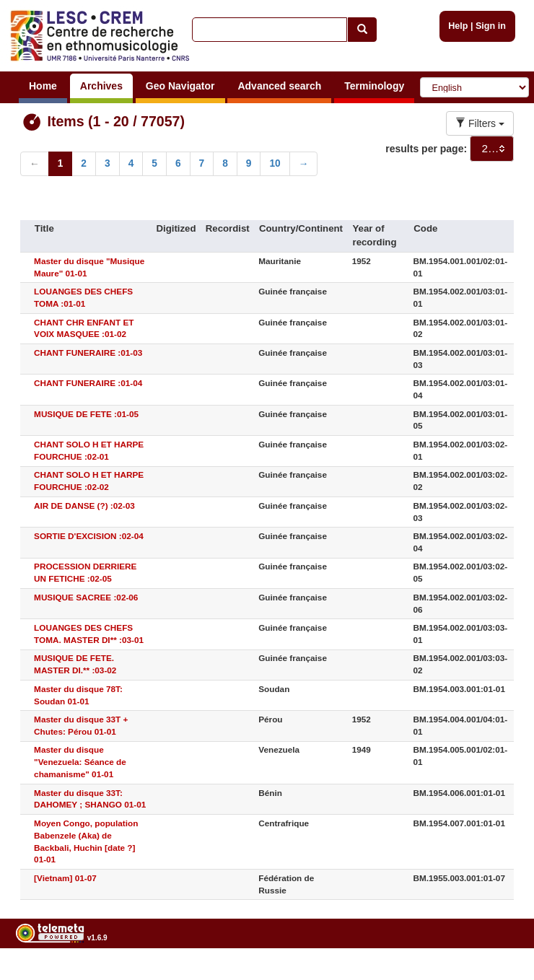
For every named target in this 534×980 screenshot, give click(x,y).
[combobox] (492, 149)
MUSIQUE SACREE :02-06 (86, 597)
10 (275, 163)
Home (43, 86)
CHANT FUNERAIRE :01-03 (88, 353)
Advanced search (279, 86)
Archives (101, 86)
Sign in (491, 26)
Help (458, 26)
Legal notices (498, 974)
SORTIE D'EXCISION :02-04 (89, 536)
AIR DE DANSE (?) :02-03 (84, 506)
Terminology (374, 86)
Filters (480, 123)
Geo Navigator (180, 86)
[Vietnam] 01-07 (65, 878)
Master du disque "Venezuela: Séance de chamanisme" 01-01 (80, 762)
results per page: (426, 149)
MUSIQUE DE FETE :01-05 (86, 414)
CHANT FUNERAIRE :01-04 (88, 383)
